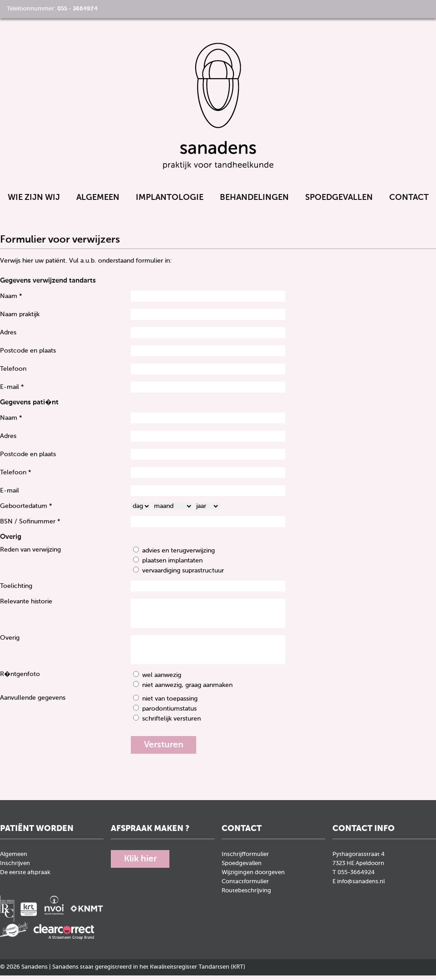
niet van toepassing (170, 703)
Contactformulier (245, 887)
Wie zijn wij (34, 202)
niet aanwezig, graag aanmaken (187, 690)
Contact (409, 202)
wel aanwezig (162, 680)
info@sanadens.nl (361, 887)
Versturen (165, 750)
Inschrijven (15, 868)
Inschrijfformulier (245, 859)
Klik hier (142, 864)
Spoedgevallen (339, 202)
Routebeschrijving (246, 896)
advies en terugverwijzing (178, 555)
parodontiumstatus (169, 713)
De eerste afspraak (25, 878)
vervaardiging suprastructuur (183, 575)
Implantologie (170, 202)
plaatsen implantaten (172, 565)
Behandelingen (254, 202)
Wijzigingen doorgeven (253, 878)
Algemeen (98, 202)
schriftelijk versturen (171, 723)
